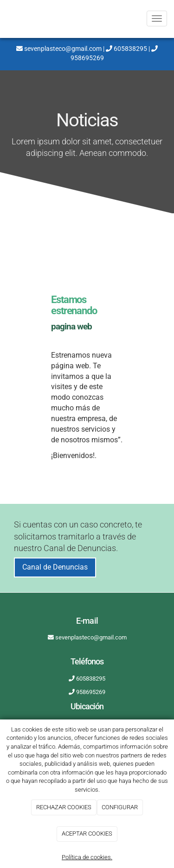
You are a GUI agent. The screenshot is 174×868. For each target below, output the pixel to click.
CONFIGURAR (120, 807)
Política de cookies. (87, 857)
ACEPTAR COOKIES (87, 834)
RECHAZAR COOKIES (64, 807)
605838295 (126, 49)
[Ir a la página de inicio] (5, 19)
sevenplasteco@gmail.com (59, 49)
